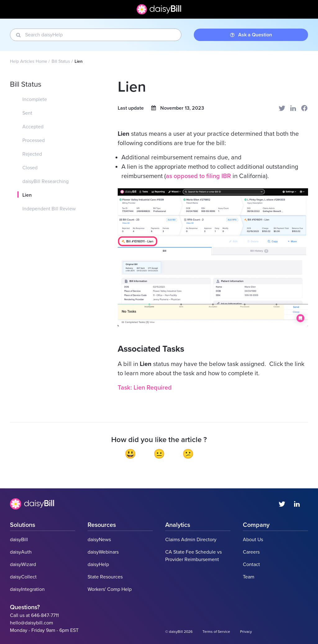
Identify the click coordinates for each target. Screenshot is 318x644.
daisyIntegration (27, 589)
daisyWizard (23, 564)
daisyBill (19, 540)
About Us (253, 540)
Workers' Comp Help (110, 589)
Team (249, 577)
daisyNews (99, 540)
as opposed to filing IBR (198, 176)
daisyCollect (23, 577)
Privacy (246, 632)
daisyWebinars (103, 552)
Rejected (32, 154)
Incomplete (35, 99)
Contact (251, 564)
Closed (30, 168)
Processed (34, 140)
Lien (27, 195)
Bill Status (61, 61)
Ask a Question (251, 35)
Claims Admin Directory (191, 540)
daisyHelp (98, 564)
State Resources (105, 577)
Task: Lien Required (145, 388)
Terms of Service (216, 632)
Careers (251, 552)
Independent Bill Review (49, 209)
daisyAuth (21, 552)
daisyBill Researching (45, 181)
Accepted (33, 127)
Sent (27, 113)
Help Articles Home (29, 61)
